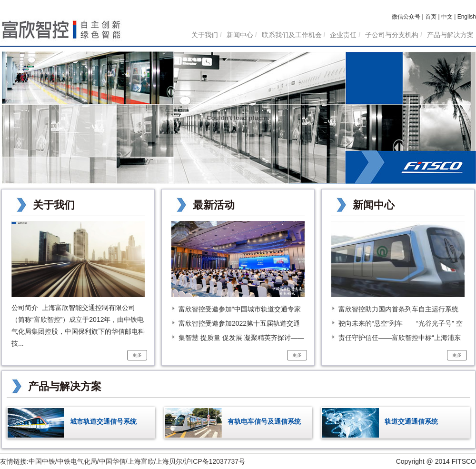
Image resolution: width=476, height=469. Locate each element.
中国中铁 (42, 461)
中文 (447, 17)
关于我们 (205, 35)
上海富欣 (141, 461)
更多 (137, 355)
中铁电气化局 (77, 461)
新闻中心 (240, 35)
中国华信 (112, 461)
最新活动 (214, 205)
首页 (431, 17)
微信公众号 (406, 17)
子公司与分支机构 (392, 35)
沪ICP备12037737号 (215, 461)
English (467, 17)
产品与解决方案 (450, 35)
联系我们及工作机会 (292, 35)
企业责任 (343, 35)
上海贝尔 (169, 461)
